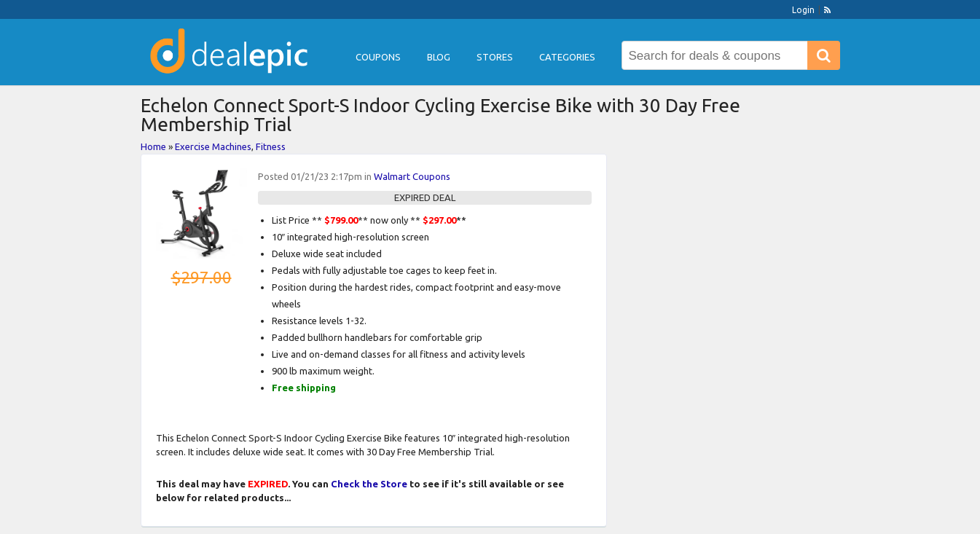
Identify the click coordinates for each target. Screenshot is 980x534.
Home (153, 146)
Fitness (271, 146)
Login (803, 10)
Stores (495, 57)
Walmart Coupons (412, 176)
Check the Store (369, 484)
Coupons (378, 57)
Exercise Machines (213, 146)
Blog (439, 57)
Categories (567, 57)
